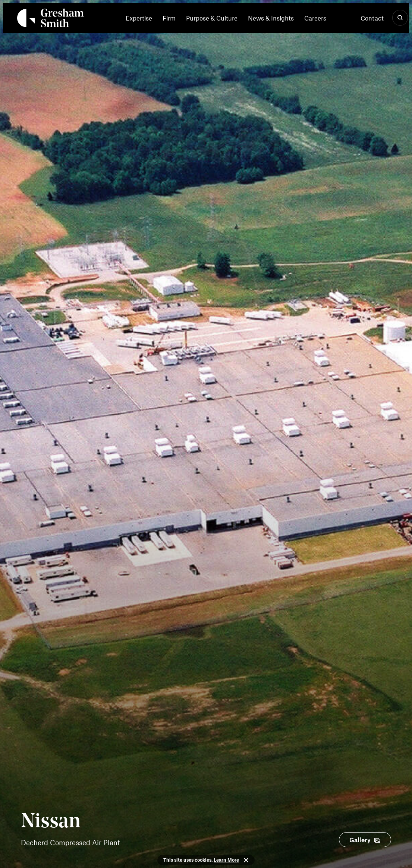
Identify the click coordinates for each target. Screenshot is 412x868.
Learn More (226, 860)
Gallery (360, 840)
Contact (372, 18)
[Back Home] (51, 19)
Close (246, 860)
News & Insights (271, 18)
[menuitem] (141, 18)
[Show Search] (400, 18)
